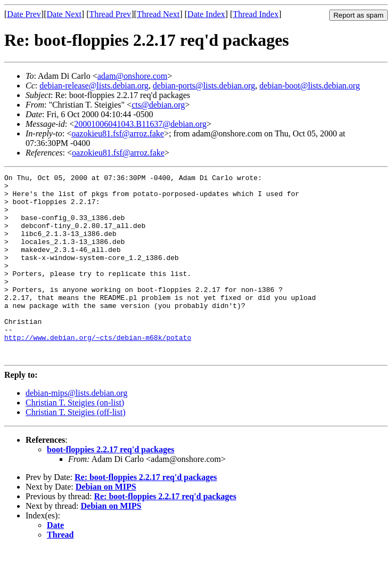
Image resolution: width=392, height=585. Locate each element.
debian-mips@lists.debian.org (76, 430)
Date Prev (24, 14)
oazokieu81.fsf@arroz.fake (118, 133)
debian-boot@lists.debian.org (310, 86)
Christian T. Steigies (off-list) (76, 449)
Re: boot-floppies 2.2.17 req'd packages (146, 514)
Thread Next (158, 14)
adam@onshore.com (133, 76)
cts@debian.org (158, 105)
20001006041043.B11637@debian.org (140, 124)
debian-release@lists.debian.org (94, 86)
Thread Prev (110, 14)
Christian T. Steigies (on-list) (75, 439)
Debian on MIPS (106, 523)
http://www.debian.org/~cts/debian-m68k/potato (98, 371)
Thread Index (256, 14)
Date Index (206, 14)
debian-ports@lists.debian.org (204, 86)
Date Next (64, 14)
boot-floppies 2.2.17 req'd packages (111, 486)
